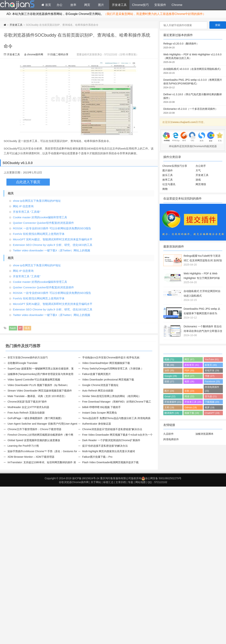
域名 (27, 328)
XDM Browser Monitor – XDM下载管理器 (31, 457)
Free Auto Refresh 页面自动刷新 (26, 413)
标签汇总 (108, 482)
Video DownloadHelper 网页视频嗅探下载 (106, 363)
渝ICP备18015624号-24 (86, 478)
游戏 (198, 180)
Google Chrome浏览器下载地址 (100, 385)
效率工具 (168, 180)
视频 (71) (169, 359)
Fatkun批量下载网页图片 (97, 374)
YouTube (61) (212, 359)
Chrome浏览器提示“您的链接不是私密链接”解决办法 (112, 429)
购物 (165, 189)
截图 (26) (189, 381)
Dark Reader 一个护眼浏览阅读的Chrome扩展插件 (111, 440)
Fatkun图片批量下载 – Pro (97, 457)
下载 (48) (169, 365)
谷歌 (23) (189, 391)
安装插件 (160, 5)
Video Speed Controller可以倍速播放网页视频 (34, 380)
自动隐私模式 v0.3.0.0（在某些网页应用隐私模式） (193, 71)
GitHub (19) (191, 407)
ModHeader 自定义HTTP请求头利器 (28, 407)
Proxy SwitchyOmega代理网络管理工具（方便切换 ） (113, 369)
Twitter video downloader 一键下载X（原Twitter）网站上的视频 (52, 250)
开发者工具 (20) (193, 402)
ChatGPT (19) (212, 413)
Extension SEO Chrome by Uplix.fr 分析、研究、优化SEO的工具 (53, 245)
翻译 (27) (189, 376)
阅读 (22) (189, 396)
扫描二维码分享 (59, 54)
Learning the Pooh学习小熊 (23, 446)
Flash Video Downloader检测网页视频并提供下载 (110, 462)
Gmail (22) (170, 396)
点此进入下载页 (28, 182)
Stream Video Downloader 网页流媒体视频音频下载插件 (40, 391)
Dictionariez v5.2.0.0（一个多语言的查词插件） (193, 111)
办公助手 (201, 166)
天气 (198, 170)
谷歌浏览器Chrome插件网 (74, 482)
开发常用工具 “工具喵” (27, 212)
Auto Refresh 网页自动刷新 (98, 391)
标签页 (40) (211, 365)
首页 (46, 5)
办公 (60, 5)
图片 (101, 5)
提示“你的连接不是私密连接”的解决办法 (105, 446)
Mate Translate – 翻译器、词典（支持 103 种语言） (37, 396)
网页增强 (201, 184)
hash (13, 328)
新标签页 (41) (192, 365)
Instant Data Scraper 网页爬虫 (100, 413)
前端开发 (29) (212, 370)
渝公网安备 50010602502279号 (161, 478)
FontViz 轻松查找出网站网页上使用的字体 (39, 234)
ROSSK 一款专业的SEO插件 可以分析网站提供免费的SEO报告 (52, 228)
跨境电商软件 (171, 439)
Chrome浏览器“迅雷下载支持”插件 (27, 402)
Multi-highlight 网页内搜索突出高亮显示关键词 (109, 451)
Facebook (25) (212, 381)
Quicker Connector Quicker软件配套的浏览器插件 (43, 223)
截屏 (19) (210, 407)
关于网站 (96, 482)
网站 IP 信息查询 (23, 206)
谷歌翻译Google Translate (23, 363)
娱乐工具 (168, 175)
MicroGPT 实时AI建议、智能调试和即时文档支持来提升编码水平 (53, 239)
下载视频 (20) (212, 402)
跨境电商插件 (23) (212, 389)
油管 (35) (169, 370)
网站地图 (140, 482)
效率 (73, 5)
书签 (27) (210, 376)
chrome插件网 (35, 54)
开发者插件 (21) (173, 402)
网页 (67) (189, 359)
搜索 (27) (169, 381)
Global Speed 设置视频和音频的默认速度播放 (34, 440)
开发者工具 (119, 5)
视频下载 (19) (192, 413)
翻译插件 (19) (172, 413)
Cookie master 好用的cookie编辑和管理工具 (40, 217)
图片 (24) (169, 391)
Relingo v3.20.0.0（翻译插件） (193, 46)
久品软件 (168, 434)
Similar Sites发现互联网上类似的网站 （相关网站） (112, 396)
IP (20, 328)
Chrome (177, 5)
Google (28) (171, 376)
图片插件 (168, 170)
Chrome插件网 (17, 5)
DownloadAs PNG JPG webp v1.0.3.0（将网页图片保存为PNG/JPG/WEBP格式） (193, 84)
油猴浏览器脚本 (204, 434)
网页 (87, 5)
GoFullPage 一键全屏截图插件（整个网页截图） (35, 418)
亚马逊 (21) (211, 396)
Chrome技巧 (140, 5)
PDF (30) (189, 370)
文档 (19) (169, 407)
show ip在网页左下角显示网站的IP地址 (37, 201)
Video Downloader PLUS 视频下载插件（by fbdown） (38, 385)
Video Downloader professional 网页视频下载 (108, 380)
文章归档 (121, 482)
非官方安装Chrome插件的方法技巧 (28, 357)
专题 (131, 482)
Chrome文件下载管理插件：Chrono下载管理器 (34, 429)
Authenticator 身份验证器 (97, 424)
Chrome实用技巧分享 (175, 166)
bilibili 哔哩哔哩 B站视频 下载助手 (101, 407)
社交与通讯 (169, 184)
